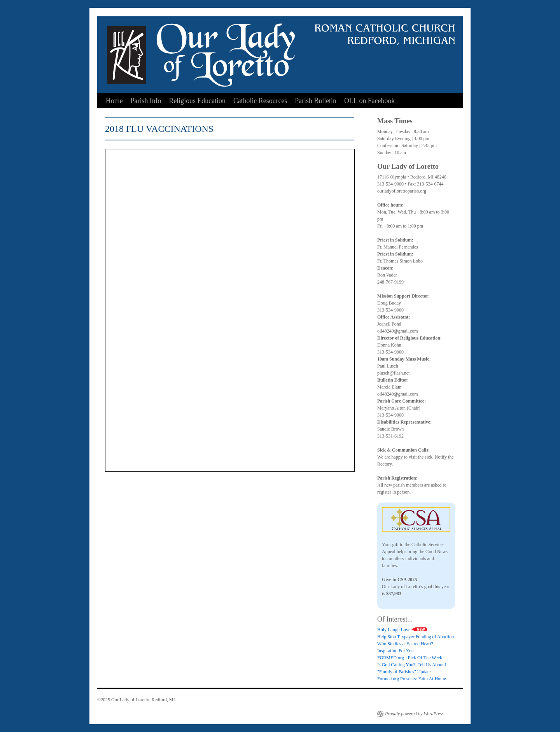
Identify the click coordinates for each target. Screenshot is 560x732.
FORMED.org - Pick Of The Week (410, 658)
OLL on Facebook (369, 101)
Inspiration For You (395, 651)
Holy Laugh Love (402, 630)
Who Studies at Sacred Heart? (405, 644)
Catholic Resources (260, 101)
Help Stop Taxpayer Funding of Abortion (416, 637)
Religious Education (197, 101)
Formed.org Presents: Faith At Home (412, 679)
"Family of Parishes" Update (404, 672)
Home (114, 101)
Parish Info (146, 101)
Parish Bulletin (316, 101)
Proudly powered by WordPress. (415, 714)
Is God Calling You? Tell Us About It (412, 665)
